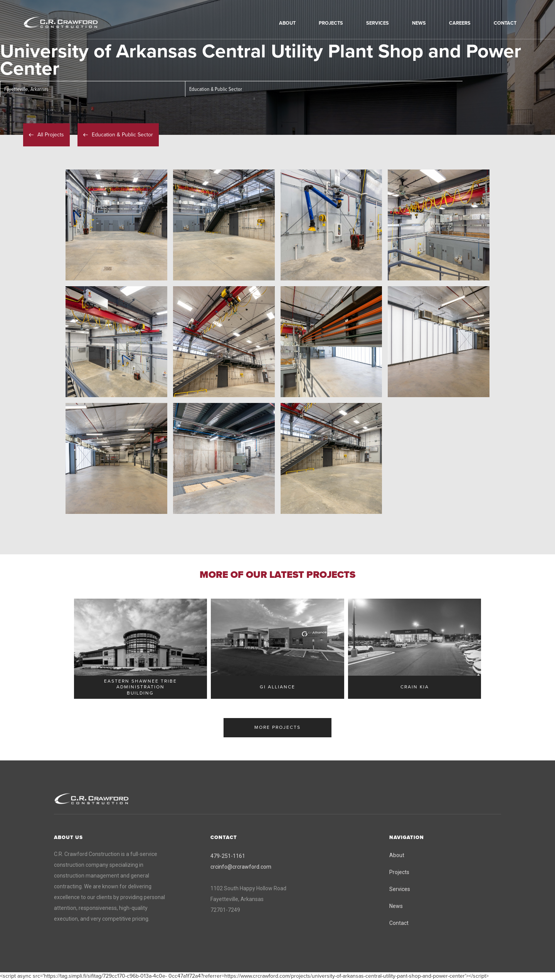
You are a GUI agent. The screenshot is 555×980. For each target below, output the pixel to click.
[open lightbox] (116, 225)
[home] (71, 23)
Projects (399, 872)
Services (400, 889)
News (396, 906)
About (397, 855)
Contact (399, 923)
